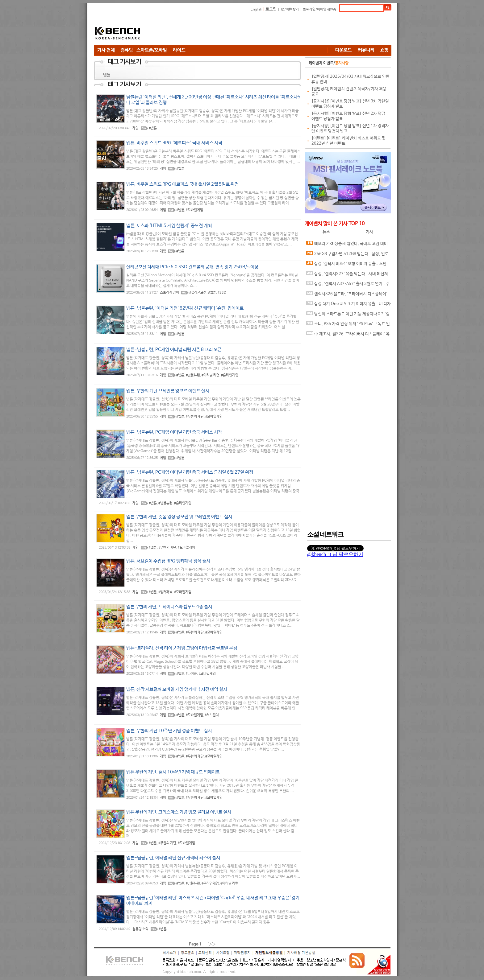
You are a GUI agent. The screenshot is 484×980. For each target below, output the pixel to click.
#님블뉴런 (193, 375)
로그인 (271, 9)
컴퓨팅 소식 (140, 929)
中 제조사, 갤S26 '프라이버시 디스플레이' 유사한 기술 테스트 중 (348, 335)
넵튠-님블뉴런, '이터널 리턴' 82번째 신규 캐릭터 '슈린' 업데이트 (185, 308)
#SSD (222, 293)
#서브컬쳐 (212, 715)
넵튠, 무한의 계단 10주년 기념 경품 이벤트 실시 (169, 731)
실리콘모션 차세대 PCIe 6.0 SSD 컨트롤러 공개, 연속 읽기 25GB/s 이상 (192, 267)
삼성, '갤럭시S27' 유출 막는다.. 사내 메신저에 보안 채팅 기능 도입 (347, 275)
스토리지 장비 (169, 293)
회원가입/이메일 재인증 (320, 10)
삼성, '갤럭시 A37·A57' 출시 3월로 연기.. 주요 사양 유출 (348, 285)
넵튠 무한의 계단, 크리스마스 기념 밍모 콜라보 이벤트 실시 (179, 812)
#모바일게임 (194, 210)
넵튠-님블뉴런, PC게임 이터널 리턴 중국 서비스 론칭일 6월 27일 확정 (190, 472)
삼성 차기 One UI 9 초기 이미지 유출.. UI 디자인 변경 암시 (348, 305)
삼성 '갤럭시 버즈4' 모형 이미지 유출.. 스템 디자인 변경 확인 (346, 265)
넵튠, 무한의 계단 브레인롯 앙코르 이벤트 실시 (168, 391)
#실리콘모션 (198, 293)
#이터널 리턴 (211, 375)
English (257, 10)
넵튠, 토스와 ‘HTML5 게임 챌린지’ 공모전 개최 (169, 226)
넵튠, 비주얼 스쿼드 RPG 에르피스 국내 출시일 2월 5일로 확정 (182, 184)
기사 (369, 232)
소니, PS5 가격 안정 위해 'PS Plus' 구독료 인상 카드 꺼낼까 (348, 325)
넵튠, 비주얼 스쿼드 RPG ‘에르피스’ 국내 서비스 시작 (174, 143)
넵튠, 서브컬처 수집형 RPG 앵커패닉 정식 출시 (168, 561)
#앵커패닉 (165, 592)
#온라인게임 (230, 375)
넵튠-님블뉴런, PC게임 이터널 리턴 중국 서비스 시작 (174, 432)
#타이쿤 (191, 674)
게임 (136, 128)
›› (212, 944)
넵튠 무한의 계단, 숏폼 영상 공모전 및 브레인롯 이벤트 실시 (179, 517)
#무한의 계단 (195, 417)
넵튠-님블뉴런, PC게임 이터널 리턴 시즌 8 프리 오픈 (174, 350)
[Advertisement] (279, 29)
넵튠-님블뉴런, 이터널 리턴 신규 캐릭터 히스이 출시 (173, 858)
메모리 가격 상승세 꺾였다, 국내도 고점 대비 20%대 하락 (347, 245)
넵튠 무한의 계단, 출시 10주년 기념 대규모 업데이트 (173, 772)
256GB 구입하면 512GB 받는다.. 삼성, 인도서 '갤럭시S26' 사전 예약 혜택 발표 (347, 255)
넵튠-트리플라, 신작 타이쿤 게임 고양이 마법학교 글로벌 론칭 (182, 648)
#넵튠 (153, 128)
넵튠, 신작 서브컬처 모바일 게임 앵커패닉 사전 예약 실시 (177, 689)
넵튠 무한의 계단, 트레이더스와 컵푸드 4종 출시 (169, 607)
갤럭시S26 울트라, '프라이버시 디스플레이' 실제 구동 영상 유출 (347, 295)
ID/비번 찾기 (290, 10)
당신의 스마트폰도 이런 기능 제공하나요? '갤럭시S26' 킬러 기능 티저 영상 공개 (348, 315)
